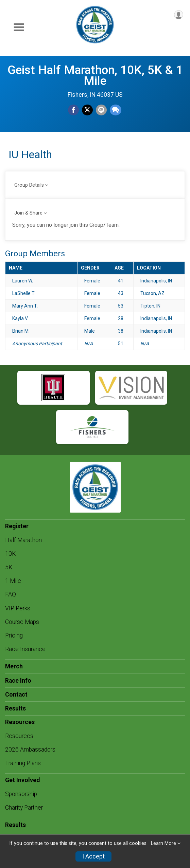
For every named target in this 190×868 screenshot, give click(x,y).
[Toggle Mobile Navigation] (19, 27)
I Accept (93, 856)
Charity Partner (24, 808)
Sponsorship (21, 794)
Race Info (18, 681)
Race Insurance (25, 649)
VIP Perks (18, 608)
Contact (16, 695)
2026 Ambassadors (30, 750)
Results (15, 708)
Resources (19, 736)
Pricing (14, 635)
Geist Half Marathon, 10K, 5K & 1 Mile (95, 75)
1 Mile (13, 581)
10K (10, 554)
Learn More (163, 843)
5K (9, 567)
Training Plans (23, 763)
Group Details (29, 185)
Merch (14, 666)
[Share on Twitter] (87, 110)
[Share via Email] (101, 110)
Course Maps (22, 622)
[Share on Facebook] (73, 110)
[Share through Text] (116, 110)
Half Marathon (23, 540)
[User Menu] (179, 15)
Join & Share (28, 213)
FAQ (11, 594)
